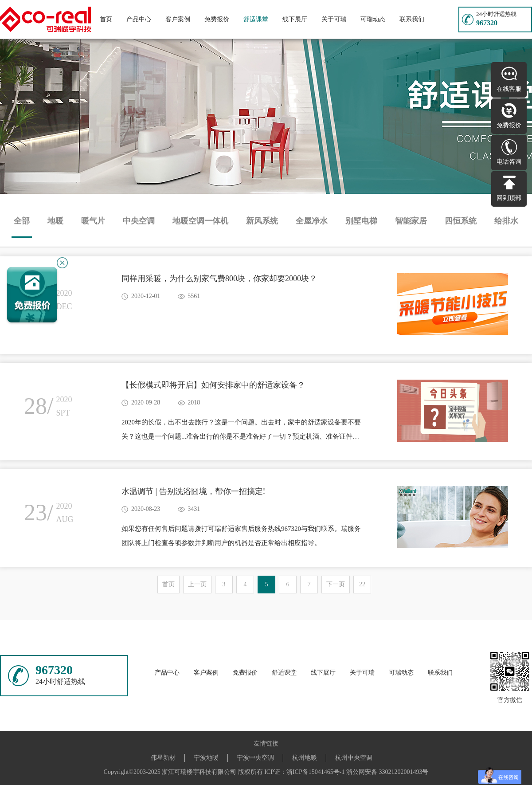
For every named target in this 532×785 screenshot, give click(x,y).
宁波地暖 (206, 758)
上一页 (197, 584)
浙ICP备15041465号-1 (315, 772)
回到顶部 (509, 198)
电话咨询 (509, 162)
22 (362, 584)
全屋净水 (312, 221)
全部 (22, 221)
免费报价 (217, 19)
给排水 (506, 221)
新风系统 (262, 221)
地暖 (55, 221)
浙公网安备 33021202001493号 (387, 772)
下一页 (336, 584)
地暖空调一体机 (200, 221)
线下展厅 (295, 19)
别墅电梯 (361, 221)
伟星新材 (163, 758)
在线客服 (509, 89)
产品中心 (139, 19)
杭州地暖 (305, 758)
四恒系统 (461, 221)
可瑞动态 (373, 19)
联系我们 (412, 19)
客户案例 (178, 19)
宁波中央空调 (255, 758)
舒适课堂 (256, 19)
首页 (106, 19)
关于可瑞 (334, 19)
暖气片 (93, 221)
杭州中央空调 (354, 758)
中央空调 (139, 221)
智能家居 (411, 221)
